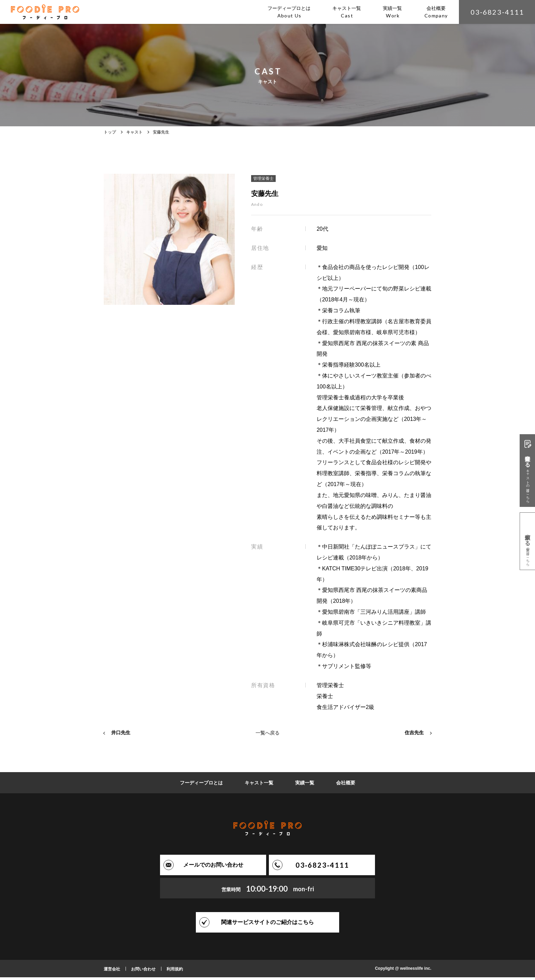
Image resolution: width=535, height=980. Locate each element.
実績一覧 (305, 785)
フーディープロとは (201, 785)
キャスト (134, 132)
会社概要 (346, 785)
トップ (110, 132)
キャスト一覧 (259, 785)
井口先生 (121, 735)
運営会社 (112, 972)
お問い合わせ (143, 972)
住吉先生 (414, 735)
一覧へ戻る (267, 735)
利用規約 (175, 972)
